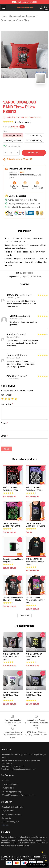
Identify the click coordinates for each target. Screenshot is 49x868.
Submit (6, 449)
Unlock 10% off (44, 857)
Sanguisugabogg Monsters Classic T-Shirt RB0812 (36, 600)
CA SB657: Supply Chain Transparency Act (19, 795)
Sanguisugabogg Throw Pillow (15, 20)
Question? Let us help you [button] (37, 865)
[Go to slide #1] (18, 92)
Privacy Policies (8, 788)
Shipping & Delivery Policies (13, 807)
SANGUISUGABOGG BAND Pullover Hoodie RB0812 (35, 562)
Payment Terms (8, 811)
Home (4, 16)
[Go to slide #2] (31, 92)
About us (5, 781)
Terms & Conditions (10, 784)
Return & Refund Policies (12, 814)
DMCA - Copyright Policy (11, 791)
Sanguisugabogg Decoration (22, 16)
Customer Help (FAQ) (10, 822)
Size (5, 131)
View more (25, 616)
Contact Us (6, 818)
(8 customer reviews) (23, 122)
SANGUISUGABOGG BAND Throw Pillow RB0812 (11, 657)
